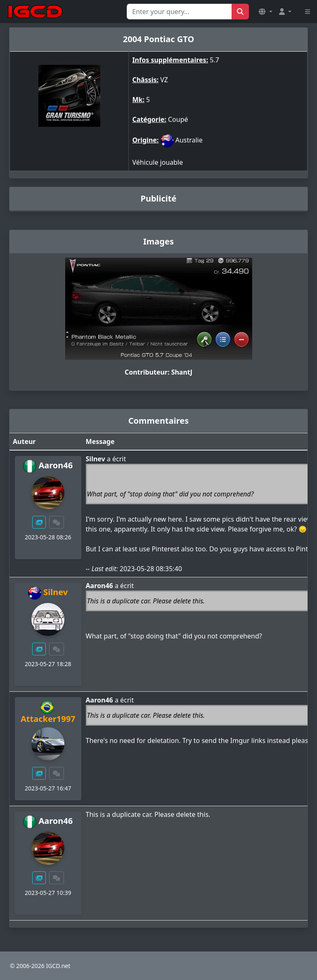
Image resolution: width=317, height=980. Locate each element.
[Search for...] (179, 12)
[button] (265, 12)
